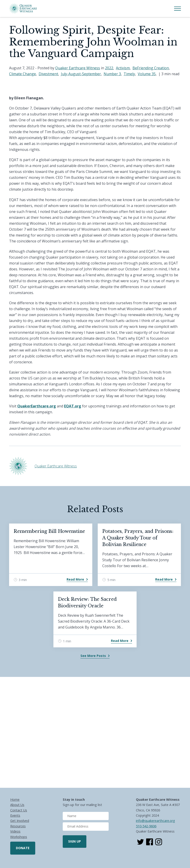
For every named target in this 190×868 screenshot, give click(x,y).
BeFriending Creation (151, 68)
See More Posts (93, 656)
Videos (15, 831)
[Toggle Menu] (177, 9)
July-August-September (81, 74)
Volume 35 (147, 74)
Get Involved (20, 821)
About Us (17, 805)
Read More (75, 579)
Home (15, 799)
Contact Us (19, 810)
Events (15, 815)
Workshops (19, 837)
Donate (23, 848)
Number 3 (112, 74)
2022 (109, 68)
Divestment (48, 74)
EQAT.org (73, 406)
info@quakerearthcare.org (155, 821)
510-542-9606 (146, 826)
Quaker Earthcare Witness (78, 68)
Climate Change (22, 74)
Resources (18, 826)
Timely (129, 74)
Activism (123, 68)
